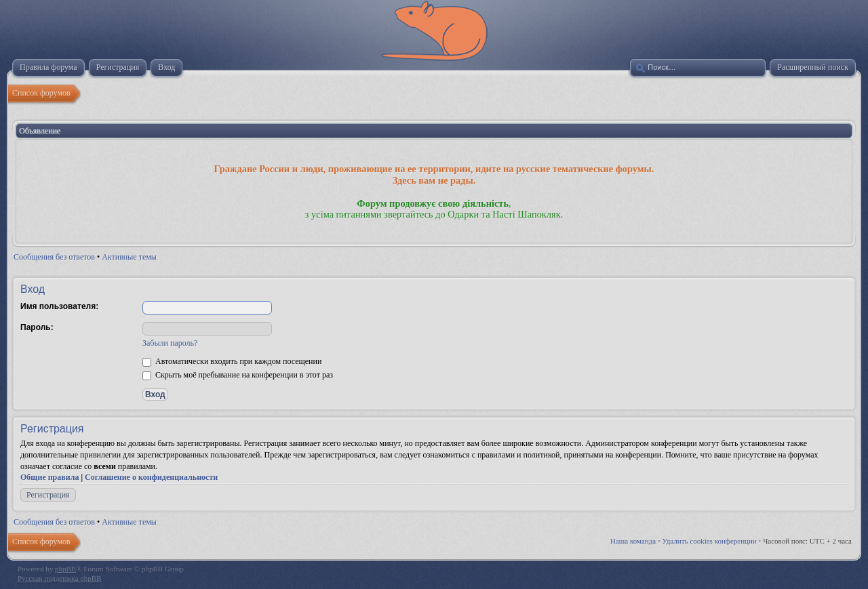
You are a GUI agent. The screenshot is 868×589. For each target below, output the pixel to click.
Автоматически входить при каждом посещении (232, 361)
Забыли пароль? (170, 343)
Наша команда (633, 541)
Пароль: (37, 327)
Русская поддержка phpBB (59, 578)
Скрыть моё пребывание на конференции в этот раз (238, 375)
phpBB (65, 569)
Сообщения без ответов (54, 257)
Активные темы (129, 257)
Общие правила (50, 477)
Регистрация (48, 495)
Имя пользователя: (59, 306)
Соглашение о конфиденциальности (151, 477)
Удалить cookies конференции (710, 541)
